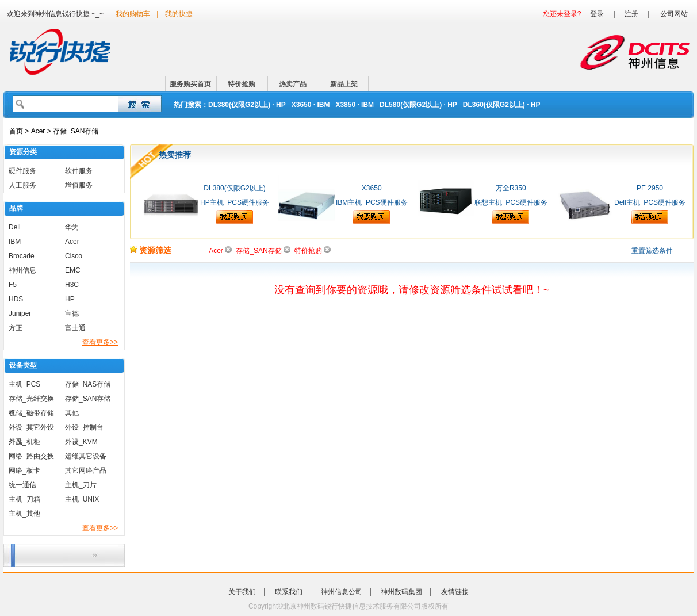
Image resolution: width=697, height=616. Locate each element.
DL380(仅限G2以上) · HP (247, 105)
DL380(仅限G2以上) (234, 188)
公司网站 (674, 14)
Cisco (74, 256)
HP (70, 299)
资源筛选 (151, 250)
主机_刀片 (81, 485)
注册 (631, 14)
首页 (16, 131)
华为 (72, 227)
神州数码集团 (401, 592)
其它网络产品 (86, 470)
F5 (13, 285)
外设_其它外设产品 (31, 429)
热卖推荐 (175, 155)
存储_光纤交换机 (31, 400)
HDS (16, 299)
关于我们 (242, 592)
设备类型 (23, 365)
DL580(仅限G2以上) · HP (418, 105)
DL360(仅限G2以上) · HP (502, 105)
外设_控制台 (84, 427)
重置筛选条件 (652, 251)
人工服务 (22, 185)
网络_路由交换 (31, 456)
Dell (15, 227)
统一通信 (22, 485)
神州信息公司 (342, 592)
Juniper (20, 313)
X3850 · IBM (355, 105)
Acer (72, 242)
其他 (72, 413)
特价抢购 (242, 84)
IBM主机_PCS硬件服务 (372, 202)
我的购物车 (133, 14)
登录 (597, 14)
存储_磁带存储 (31, 413)
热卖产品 (293, 84)
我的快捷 (179, 14)
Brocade (22, 256)
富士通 (75, 328)
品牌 (16, 208)
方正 (16, 328)
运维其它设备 (86, 456)
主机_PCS (24, 384)
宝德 (72, 313)
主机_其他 (24, 514)
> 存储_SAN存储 (72, 131)
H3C (72, 285)
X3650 (372, 188)
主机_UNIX (82, 499)
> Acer (34, 131)
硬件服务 (22, 171)
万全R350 (511, 188)
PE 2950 (650, 188)
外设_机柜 (24, 442)
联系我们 (289, 592)
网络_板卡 (24, 470)
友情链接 (455, 592)
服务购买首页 (190, 84)
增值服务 (79, 185)
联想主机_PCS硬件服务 (511, 202)
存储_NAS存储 (88, 384)
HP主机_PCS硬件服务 (235, 202)
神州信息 (22, 270)
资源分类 (23, 152)
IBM (15, 242)
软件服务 (79, 171)
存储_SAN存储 (88, 399)
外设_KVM (81, 442)
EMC (73, 270)
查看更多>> (100, 342)
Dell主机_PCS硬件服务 (650, 202)
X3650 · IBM (311, 105)
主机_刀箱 (24, 499)
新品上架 (344, 84)
